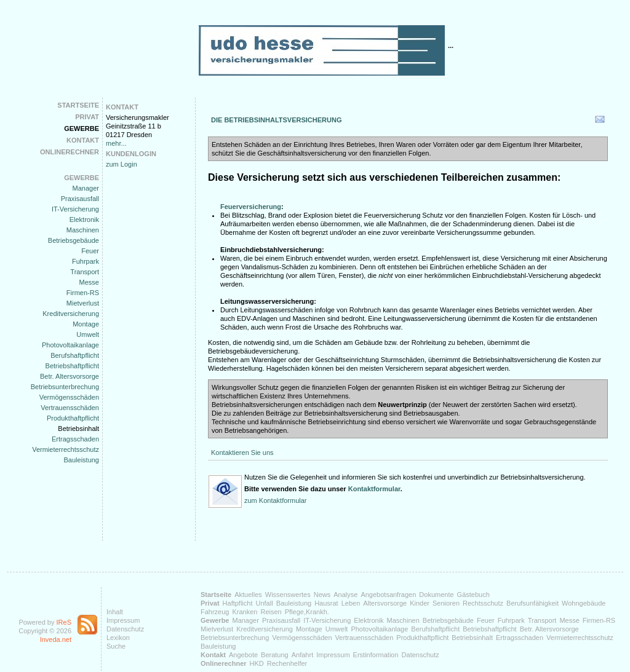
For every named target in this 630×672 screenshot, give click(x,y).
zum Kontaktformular (275, 500)
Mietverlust (83, 303)
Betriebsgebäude (74, 240)
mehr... (116, 143)
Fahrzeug (215, 612)
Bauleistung (82, 460)
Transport (85, 272)
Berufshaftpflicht (75, 355)
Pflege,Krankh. (307, 612)
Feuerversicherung (251, 207)
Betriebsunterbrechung (65, 387)
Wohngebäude (584, 603)
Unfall (265, 603)
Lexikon (118, 638)
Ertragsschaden (75, 439)
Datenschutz (125, 629)
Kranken (245, 612)
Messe (89, 282)
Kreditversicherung (71, 314)
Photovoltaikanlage (70, 345)
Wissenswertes (288, 595)
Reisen (271, 612)
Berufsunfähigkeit (532, 603)
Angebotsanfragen (388, 595)
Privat (87, 117)
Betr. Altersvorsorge (70, 376)
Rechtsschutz (483, 603)
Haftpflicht (238, 603)
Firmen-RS (83, 293)
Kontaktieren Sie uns (242, 453)
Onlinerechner (70, 152)
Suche (116, 646)
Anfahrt (302, 655)
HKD (257, 663)
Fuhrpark (86, 261)
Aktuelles (248, 595)
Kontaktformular (374, 489)
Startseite (78, 105)
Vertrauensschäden (70, 408)
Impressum (123, 620)
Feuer (90, 251)
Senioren (446, 603)
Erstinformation (376, 655)
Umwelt (88, 334)
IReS (64, 622)
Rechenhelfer (287, 663)
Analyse (345, 595)
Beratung (275, 655)
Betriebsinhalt (78, 429)
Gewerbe (82, 128)
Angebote (243, 655)
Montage (86, 324)
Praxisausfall (80, 199)
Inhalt (115, 612)
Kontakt (83, 140)
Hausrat (326, 603)
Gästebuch (473, 595)
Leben (351, 603)
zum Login (122, 164)
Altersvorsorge (385, 603)
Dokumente (436, 595)
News (322, 595)
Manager (86, 188)
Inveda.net (56, 639)
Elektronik (84, 219)
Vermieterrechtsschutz (66, 449)
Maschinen (83, 230)
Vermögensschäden (69, 397)
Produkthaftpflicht (73, 418)
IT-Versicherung (75, 209)
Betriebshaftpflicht (72, 366)
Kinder (420, 603)
